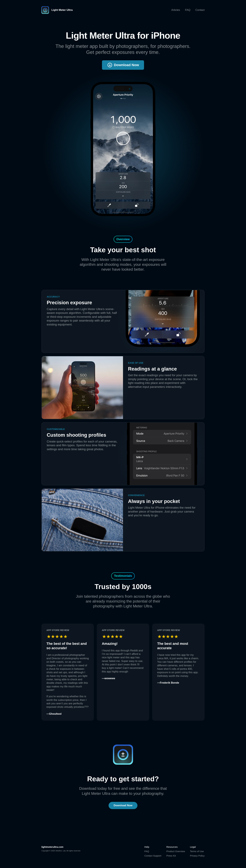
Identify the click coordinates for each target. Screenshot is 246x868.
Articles (176, 10)
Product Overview (176, 851)
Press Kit (171, 856)
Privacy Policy (197, 856)
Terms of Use (197, 851)
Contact (200, 10)
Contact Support (153, 856)
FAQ (188, 10)
